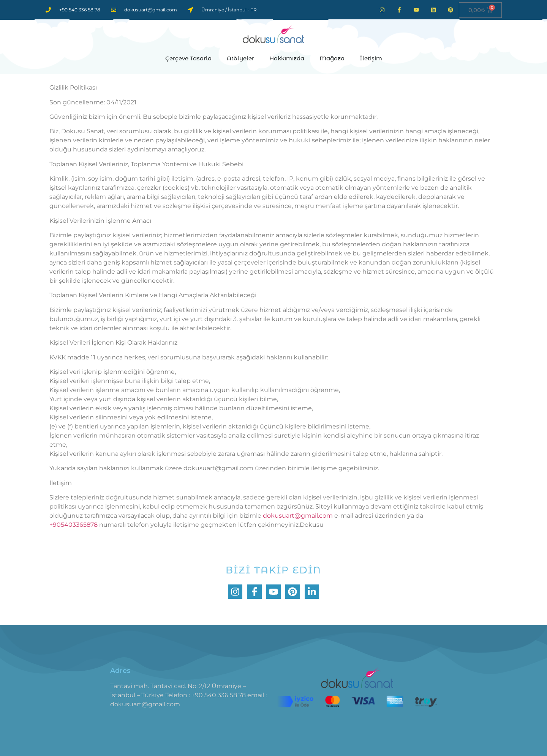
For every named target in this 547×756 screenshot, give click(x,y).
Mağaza (332, 58)
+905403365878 (74, 525)
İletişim (371, 58)
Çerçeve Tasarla (188, 58)
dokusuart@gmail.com (298, 516)
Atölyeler (240, 58)
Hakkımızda (287, 58)
